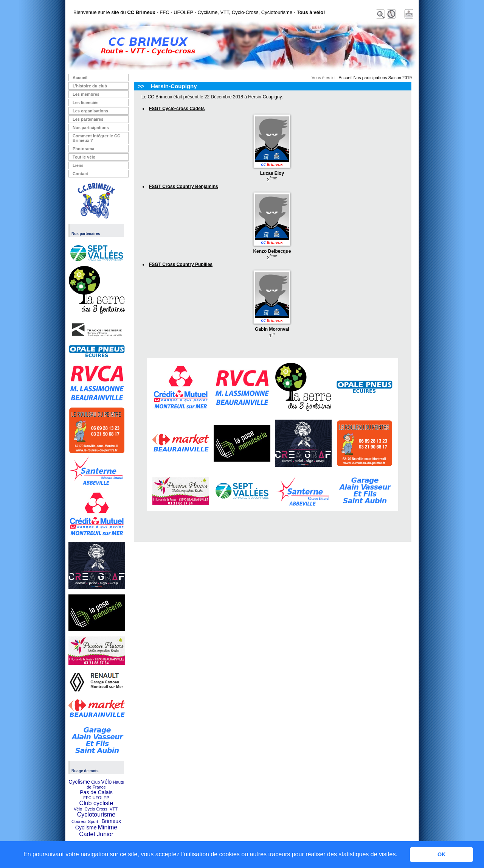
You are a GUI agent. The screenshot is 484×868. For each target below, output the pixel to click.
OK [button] (442, 854)
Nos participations (91, 128)
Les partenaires (88, 119)
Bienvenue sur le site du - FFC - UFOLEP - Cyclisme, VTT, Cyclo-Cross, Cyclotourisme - (199, 12)
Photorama (83, 149)
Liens (78, 165)
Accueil (80, 78)
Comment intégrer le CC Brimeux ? (96, 138)
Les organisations (90, 111)
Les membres (86, 94)
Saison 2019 (400, 78)
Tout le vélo (84, 157)
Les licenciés (86, 103)
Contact (80, 174)
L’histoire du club (90, 86)
